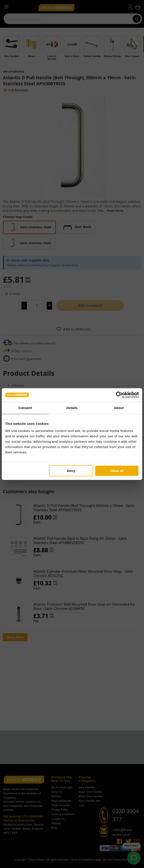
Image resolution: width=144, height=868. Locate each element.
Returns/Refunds (61, 801)
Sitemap (56, 823)
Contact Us (58, 819)
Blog (54, 828)
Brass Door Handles (91, 796)
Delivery (56, 796)
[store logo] (68, 7)
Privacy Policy (60, 810)
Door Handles (87, 787)
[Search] (137, 19)
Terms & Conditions (63, 814)
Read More (115, 211)
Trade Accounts (60, 805)
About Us (57, 792)
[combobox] (67, 19)
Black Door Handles (91, 792)
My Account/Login (62, 787)
